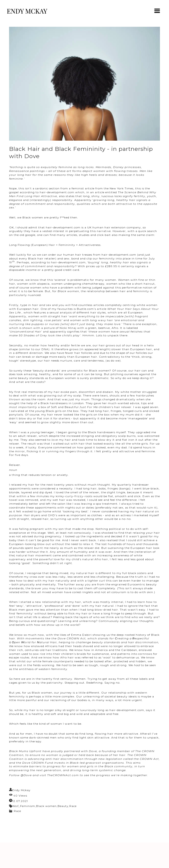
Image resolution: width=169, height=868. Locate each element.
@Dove (26, 775)
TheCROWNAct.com (63, 775)
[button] (157, 11)
